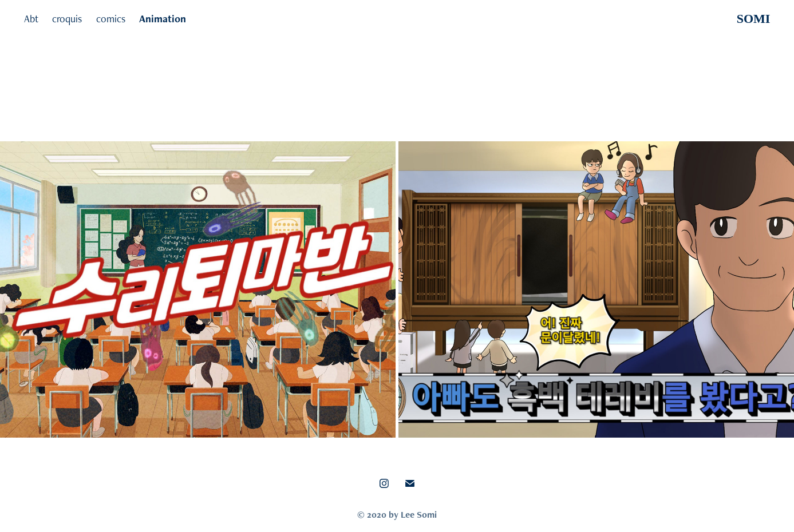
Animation (163, 19)
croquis (67, 19)
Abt (31, 19)
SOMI (754, 19)
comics (111, 19)
